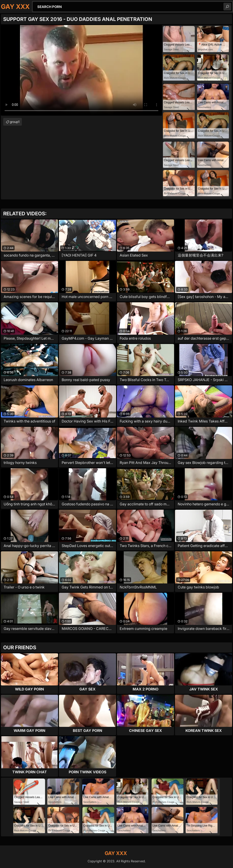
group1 (15, 122)
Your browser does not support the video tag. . (81, 70)
